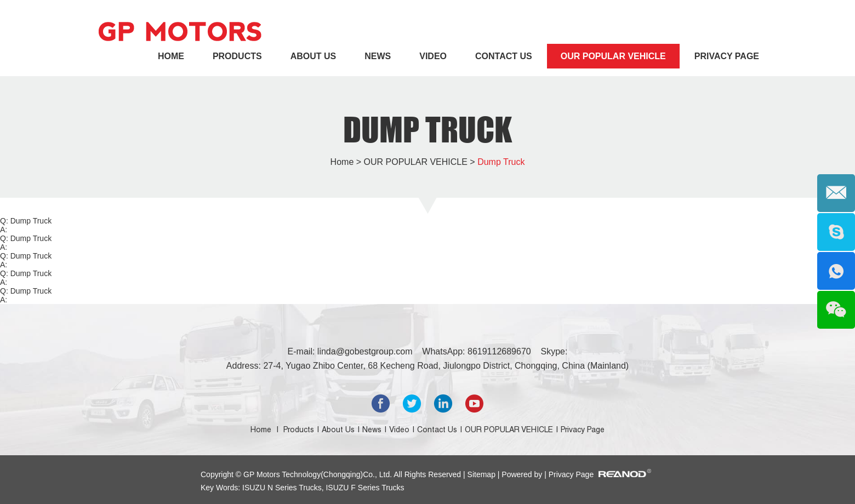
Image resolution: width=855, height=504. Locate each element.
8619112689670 (499, 351)
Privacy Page (727, 56)
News (378, 56)
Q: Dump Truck (26, 221)
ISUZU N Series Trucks (282, 488)
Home (171, 56)
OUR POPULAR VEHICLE (613, 56)
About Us (314, 56)
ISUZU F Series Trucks (364, 488)
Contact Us (504, 56)
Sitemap (483, 474)
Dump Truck (428, 129)
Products (237, 56)
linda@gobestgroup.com (365, 351)
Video (433, 56)
